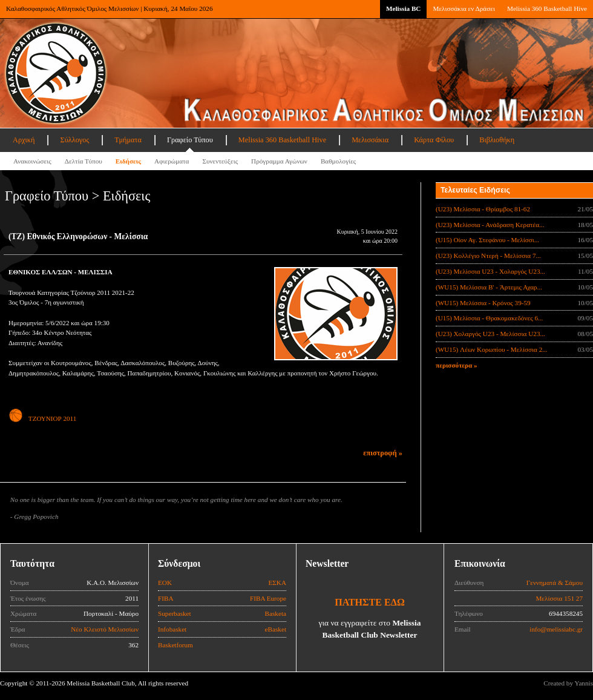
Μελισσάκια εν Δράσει (464, 8)
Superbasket (175, 613)
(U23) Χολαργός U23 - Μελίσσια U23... (490, 334)
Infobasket (172, 629)
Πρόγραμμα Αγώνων (279, 161)
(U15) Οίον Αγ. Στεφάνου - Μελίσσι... (487, 240)
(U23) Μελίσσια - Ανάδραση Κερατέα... (490, 225)
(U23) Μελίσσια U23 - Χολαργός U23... (490, 271)
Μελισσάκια (370, 140)
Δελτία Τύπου (84, 161)
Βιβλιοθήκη (497, 140)
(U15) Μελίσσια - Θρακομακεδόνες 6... (489, 318)
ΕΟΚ (165, 583)
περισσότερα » (457, 365)
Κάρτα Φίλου (434, 140)
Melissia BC (404, 8)
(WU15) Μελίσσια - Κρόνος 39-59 (483, 303)
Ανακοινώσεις (32, 161)
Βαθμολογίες (338, 161)
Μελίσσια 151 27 (559, 598)
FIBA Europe (268, 598)
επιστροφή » (383, 453)
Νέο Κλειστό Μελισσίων (105, 629)
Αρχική (24, 140)
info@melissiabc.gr (556, 629)
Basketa (276, 613)
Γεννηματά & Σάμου (555, 583)
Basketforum (175, 645)
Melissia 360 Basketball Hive (547, 8)
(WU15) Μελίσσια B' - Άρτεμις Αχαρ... (489, 287)
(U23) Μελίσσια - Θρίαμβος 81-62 (483, 209)
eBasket (276, 629)
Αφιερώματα (172, 161)
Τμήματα (128, 140)
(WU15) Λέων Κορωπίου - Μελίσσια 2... (492, 349)
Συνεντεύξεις (220, 161)
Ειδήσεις (128, 161)
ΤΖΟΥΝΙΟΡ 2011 (42, 418)
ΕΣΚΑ (277, 583)
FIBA (166, 598)
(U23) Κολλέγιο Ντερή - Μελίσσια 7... (488, 256)
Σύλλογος (74, 140)
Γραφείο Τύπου (190, 140)
